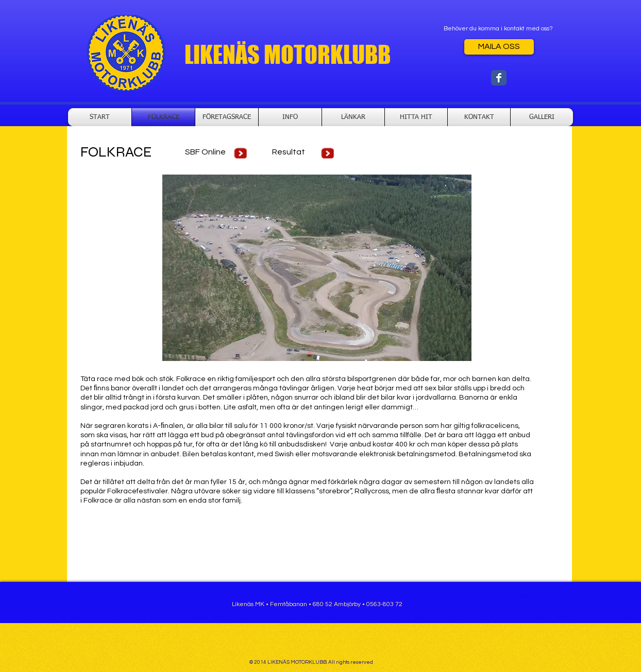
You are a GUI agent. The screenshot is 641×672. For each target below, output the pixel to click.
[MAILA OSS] (499, 47)
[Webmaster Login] (525, 596)
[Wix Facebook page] (499, 78)
